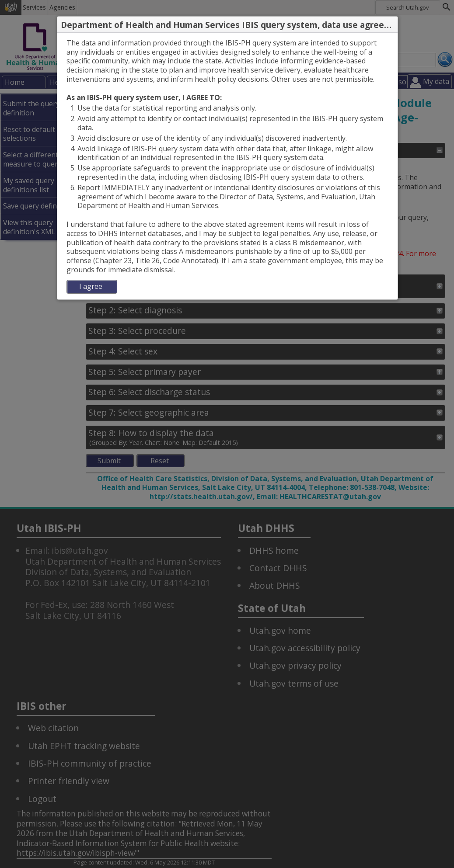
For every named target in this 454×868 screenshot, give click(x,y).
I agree (91, 286)
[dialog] (228, 166)
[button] (391, 25)
